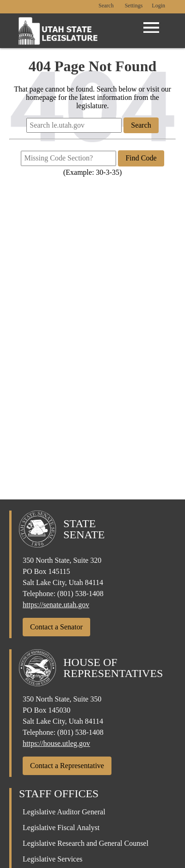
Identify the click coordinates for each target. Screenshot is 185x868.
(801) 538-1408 (80, 594)
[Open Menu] (151, 28)
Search (106, 6)
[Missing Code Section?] (68, 158)
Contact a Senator (56, 627)
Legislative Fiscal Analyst (61, 828)
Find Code (141, 158)
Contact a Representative (67, 766)
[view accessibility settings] (134, 6)
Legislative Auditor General (64, 812)
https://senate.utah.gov (56, 605)
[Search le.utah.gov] (74, 125)
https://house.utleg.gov (56, 743)
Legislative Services (52, 859)
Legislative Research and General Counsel (86, 843)
